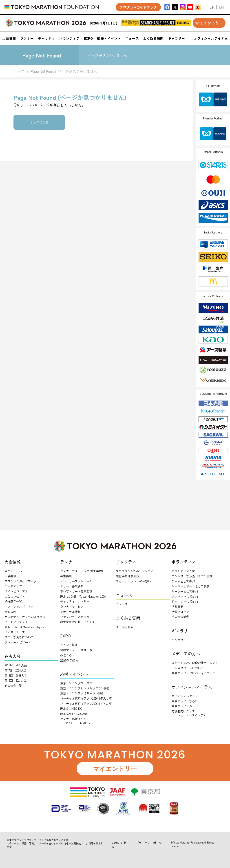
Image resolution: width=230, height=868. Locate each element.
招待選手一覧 (13, 601)
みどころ (66, 655)
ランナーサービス (72, 607)
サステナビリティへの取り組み (25, 617)
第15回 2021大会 (15, 680)
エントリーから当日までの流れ (192, 576)
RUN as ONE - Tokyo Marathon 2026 (83, 596)
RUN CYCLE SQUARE (74, 714)
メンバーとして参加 (185, 596)
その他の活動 (180, 617)
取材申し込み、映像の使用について (195, 663)
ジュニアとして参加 (185, 601)
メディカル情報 (70, 612)
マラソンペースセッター (76, 617)
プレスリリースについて (188, 668)
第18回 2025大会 (16, 665)
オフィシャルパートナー (21, 607)
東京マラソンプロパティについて (194, 673)
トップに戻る (39, 122)
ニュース (122, 604)
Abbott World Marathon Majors (24, 627)
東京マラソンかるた (185, 701)
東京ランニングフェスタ (76, 683)
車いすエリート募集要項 (76, 591)
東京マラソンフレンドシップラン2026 (85, 688)
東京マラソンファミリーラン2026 (82, 693)
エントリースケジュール (76, 581)
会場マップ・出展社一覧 (76, 650)
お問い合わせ (119, 845)
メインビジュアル (16, 591)
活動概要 (177, 607)
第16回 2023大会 (16, 675)
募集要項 (66, 576)
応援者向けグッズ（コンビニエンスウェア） (189, 713)
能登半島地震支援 (128, 576)
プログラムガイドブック (21, 581)
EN (221, 7)
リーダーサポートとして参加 (191, 586)
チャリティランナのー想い (133, 581)
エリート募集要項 (72, 586)
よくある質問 (125, 627)
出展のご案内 (69, 660)
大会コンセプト (15, 596)
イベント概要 (69, 645)
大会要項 (10, 576)
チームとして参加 (183, 581)
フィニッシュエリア (18, 632)
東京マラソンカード (185, 706)
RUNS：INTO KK (71, 708)
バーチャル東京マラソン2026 (87, 698)
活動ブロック (180, 612)
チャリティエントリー (75, 601)
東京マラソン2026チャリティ (135, 571)
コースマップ (13, 586)
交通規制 (10, 612)
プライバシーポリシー (149, 845)
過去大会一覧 (13, 686)
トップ (19, 71)
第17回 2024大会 (16, 670)
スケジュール (13, 571)
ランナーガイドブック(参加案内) (82, 571)
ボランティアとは (183, 571)
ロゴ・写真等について (19, 637)
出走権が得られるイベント (78, 622)
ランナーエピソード (18, 642)
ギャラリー (179, 640)
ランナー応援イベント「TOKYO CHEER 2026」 (76, 721)
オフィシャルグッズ (185, 696)
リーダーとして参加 (185, 591)
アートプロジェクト (18, 622)
